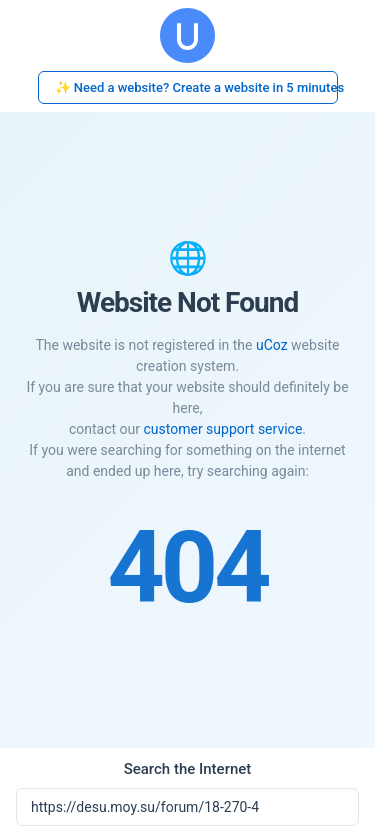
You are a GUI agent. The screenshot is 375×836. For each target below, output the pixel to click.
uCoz (272, 345)
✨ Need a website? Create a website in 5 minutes (196, 87)
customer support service (222, 429)
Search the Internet (188, 769)
